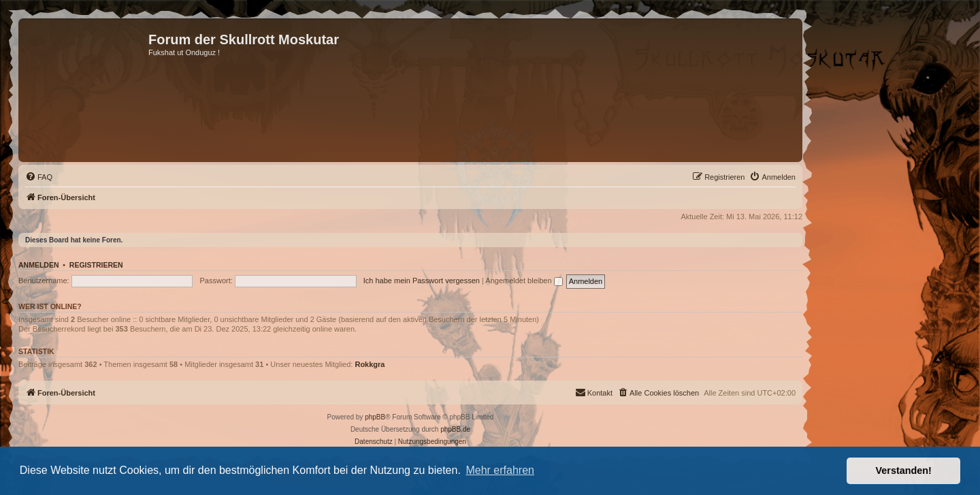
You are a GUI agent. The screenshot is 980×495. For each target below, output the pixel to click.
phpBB (375, 417)
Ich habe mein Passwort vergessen (422, 281)
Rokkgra (370, 364)
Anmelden (39, 265)
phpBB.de (455, 429)
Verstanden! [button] (904, 470)
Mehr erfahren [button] (500, 470)
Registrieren (96, 265)
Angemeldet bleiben (524, 281)
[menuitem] (39, 177)
